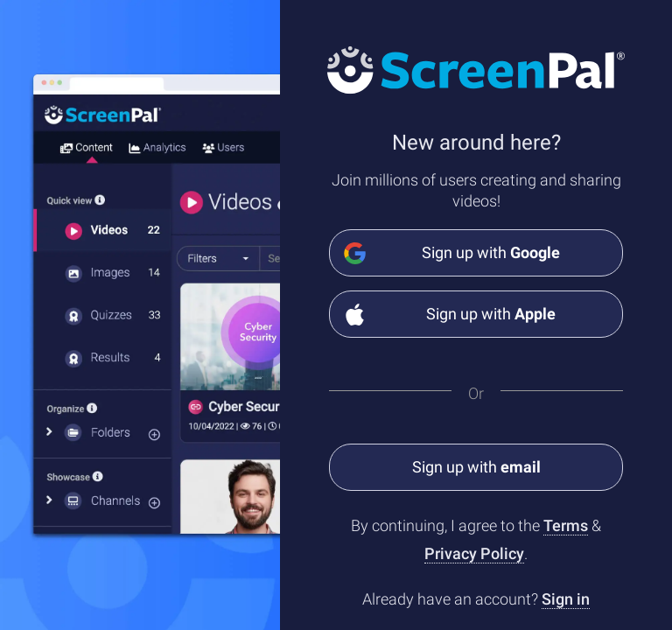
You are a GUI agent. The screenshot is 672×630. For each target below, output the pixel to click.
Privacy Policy (474, 553)
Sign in (566, 599)
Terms (566, 525)
